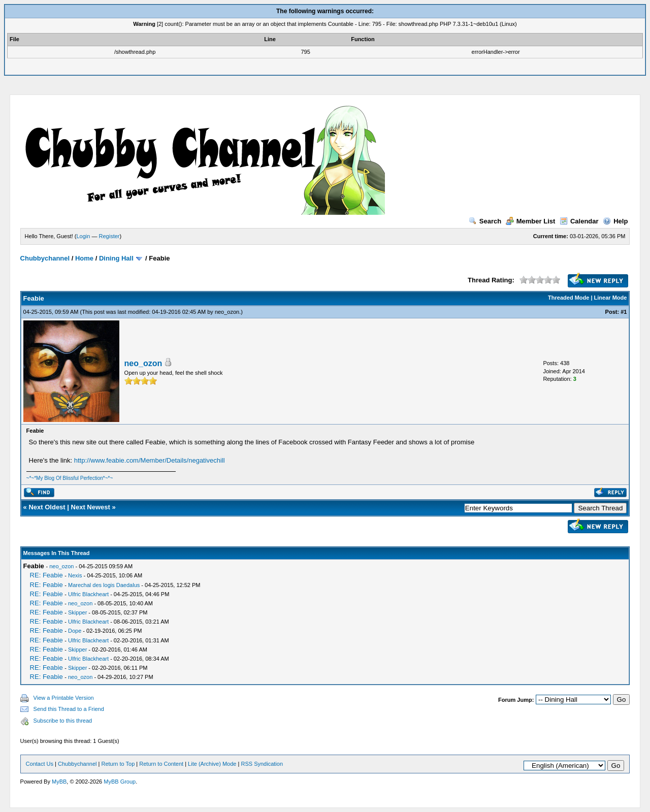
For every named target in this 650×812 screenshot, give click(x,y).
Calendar (579, 221)
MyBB (59, 782)
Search (485, 221)
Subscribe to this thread (63, 721)
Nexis (75, 575)
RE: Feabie (46, 575)
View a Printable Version (64, 698)
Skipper (77, 612)
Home (84, 258)
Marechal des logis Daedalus (104, 585)
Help (615, 221)
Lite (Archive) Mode (212, 764)
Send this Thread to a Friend (69, 709)
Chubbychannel (45, 258)
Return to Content (161, 764)
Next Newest (91, 507)
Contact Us (40, 764)
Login (84, 236)
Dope (75, 631)
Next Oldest (47, 507)
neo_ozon (227, 312)
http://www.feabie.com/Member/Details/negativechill (150, 460)
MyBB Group (120, 782)
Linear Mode (611, 298)
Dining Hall (116, 258)
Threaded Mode (568, 298)
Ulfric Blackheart (88, 594)
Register (109, 236)
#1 (624, 312)
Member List (531, 221)
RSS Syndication (262, 764)
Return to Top (118, 764)
